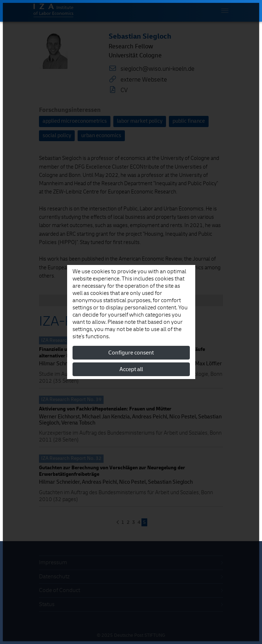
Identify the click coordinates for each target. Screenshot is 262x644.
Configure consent (131, 353)
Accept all (131, 369)
